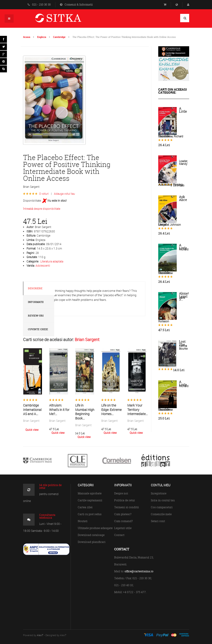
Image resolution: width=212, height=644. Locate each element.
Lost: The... (183, 343)
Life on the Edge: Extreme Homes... (111, 410)
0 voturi (44, 194)
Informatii (36, 302)
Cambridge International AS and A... (32, 410)
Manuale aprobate (90, 493)
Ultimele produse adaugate (95, 528)
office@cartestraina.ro (139, 571)
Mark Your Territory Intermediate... (137, 410)
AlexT (40, 635)
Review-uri (36, 316)
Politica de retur (125, 500)
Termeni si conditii (127, 507)
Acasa (27, 37)
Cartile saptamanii (90, 500)
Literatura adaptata (52, 261)
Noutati (83, 521)
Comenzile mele (161, 514)
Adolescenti (43, 265)
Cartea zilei (85, 507)
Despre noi (121, 493)
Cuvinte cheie (38, 329)
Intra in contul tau (163, 500)
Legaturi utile (123, 528)
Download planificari (92, 542)
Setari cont (158, 521)
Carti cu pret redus (90, 514)
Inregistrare (159, 493)
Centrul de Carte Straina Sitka (65, 20)
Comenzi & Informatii (76, 5)
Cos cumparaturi (162, 507)
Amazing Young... (172, 185)
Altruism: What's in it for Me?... (59, 410)
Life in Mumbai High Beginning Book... (85, 412)
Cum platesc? (123, 514)
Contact (119, 535)
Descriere (35, 288)
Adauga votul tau (64, 194)
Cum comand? (124, 521)
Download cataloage (91, 535)
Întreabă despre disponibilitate (42, 209)
